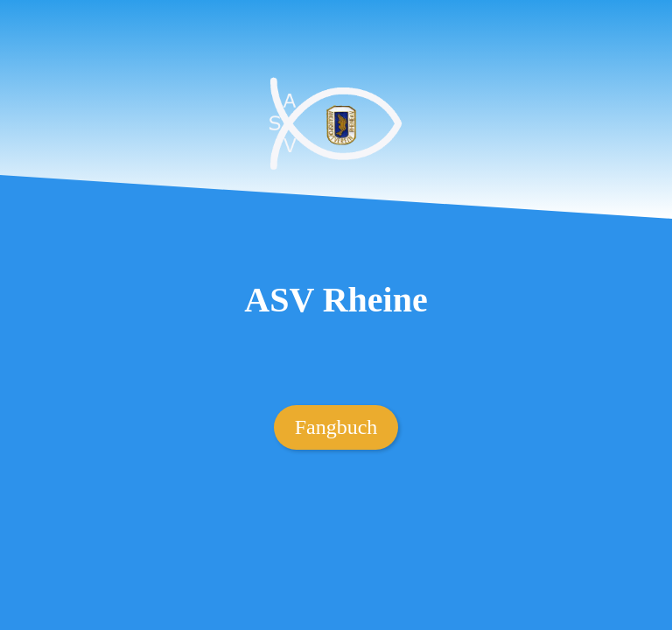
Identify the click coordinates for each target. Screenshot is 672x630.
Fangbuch (336, 427)
